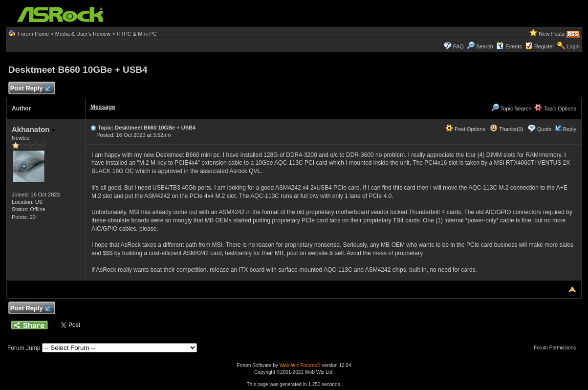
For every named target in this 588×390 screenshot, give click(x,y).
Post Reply (30, 89)
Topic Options (555, 108)
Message (103, 107)
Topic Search (511, 108)
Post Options (465, 129)
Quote (544, 129)
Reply (569, 129)
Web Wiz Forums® (300, 365)
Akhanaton (33, 129)
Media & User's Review (83, 34)
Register (544, 46)
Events (509, 46)
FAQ (458, 46)
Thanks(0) (506, 129)
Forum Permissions (557, 348)
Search (485, 46)
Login (573, 46)
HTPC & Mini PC (137, 34)
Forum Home (33, 34)
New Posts (552, 34)
